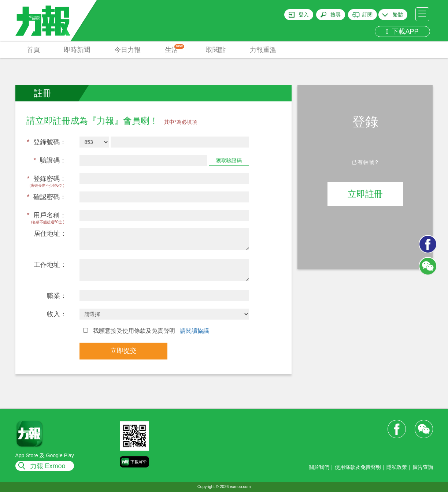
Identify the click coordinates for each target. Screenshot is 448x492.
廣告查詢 (423, 467)
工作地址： (50, 265)
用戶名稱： (47, 215)
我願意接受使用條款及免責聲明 (146, 331)
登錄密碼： (47, 179)
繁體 (398, 15)
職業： (57, 296)
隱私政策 (397, 467)
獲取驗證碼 (229, 160)
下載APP (402, 31)
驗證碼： (50, 160)
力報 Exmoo (48, 466)
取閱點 (216, 50)
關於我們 (319, 467)
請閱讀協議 (195, 331)
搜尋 (336, 15)
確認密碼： (47, 197)
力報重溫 (263, 50)
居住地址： (50, 234)
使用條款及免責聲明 (358, 467)
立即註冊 (365, 194)
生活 (175, 49)
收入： (57, 314)
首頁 (33, 50)
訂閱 (367, 15)
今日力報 (127, 50)
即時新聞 (77, 50)
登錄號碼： (47, 142)
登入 (304, 15)
